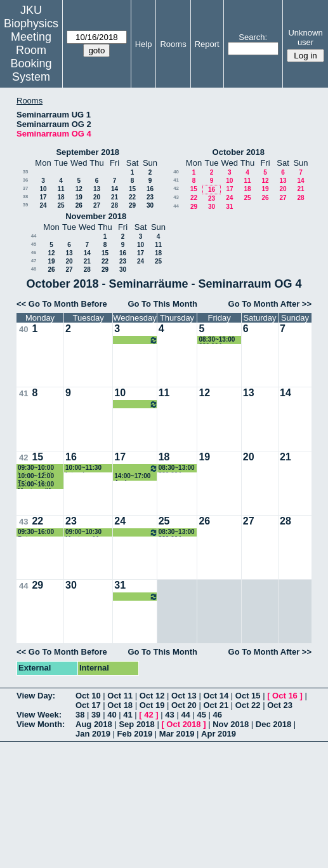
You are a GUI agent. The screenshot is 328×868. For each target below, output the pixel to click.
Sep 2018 (136, 724)
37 (26, 188)
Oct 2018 (183, 724)
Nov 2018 (231, 724)
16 (150, 189)
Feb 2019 (135, 734)
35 (26, 172)
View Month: (41, 724)
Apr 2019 (219, 734)
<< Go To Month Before (62, 304)
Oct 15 (248, 696)
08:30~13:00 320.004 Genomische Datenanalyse (219, 340)
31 (229, 207)
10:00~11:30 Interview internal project (88, 468)
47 (34, 261)
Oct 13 (184, 696)
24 (43, 205)
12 (79, 189)
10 (43, 189)
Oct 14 (216, 696)
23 (150, 197)
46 (34, 252)
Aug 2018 (94, 724)
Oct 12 (152, 696)
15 (132, 189)
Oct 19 (152, 705)
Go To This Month (162, 304)
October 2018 (239, 152)
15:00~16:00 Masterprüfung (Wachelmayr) (40, 485)
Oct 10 (88, 696)
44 (176, 206)
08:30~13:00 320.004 (177, 468)
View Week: (39, 715)
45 (34, 244)
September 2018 (88, 152)
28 (115, 205)
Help (144, 44)
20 (97, 197)
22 (132, 197)
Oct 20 (184, 705)
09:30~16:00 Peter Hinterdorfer (36, 532)
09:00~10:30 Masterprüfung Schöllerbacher (88, 532)
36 (26, 180)
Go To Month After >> (270, 304)
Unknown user (305, 37)
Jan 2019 (93, 734)
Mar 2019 (177, 734)
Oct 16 (285, 696)
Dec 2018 (273, 724)
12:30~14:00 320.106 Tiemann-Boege (136, 404)
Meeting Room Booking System (31, 57)
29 (132, 205)
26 (79, 205)
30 (150, 205)
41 (176, 180)
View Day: (36, 696)
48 (34, 269)
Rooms (173, 44)
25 (61, 205)
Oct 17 (88, 705)
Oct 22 (248, 705)
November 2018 (96, 216)
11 (61, 189)
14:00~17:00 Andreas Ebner (132, 477)
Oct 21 (216, 705)
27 (97, 205)
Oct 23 (280, 705)
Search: (253, 37)
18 (61, 197)
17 (43, 197)
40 (176, 172)
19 (79, 197)
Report (207, 44)
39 (26, 205)
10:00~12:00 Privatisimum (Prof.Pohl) (38, 477)
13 (97, 189)
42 (176, 188)
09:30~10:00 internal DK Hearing (36, 468)
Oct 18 (120, 705)
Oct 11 (120, 696)
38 (26, 197)
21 (115, 197)
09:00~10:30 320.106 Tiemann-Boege (136, 340)
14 (115, 189)
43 (176, 197)
